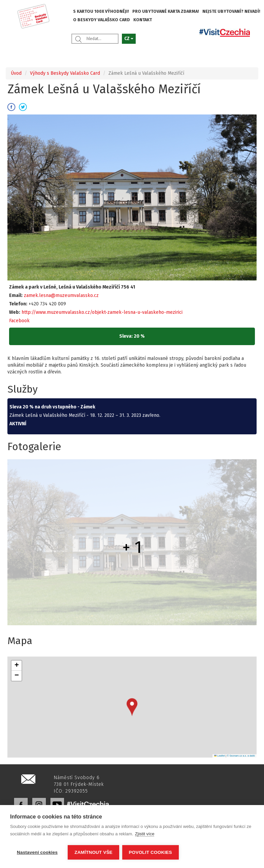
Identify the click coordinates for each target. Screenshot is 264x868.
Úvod (16, 73)
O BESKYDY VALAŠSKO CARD (102, 20)
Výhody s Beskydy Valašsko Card (65, 73)
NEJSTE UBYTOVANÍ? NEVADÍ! (231, 11)
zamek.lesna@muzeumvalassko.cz (61, 295)
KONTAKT (143, 20)
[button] (132, 707)
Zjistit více (145, 834)
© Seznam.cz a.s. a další (241, 756)
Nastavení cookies (37, 852)
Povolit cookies (151, 852)
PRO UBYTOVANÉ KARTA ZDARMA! (166, 11)
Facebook (19, 321)
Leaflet (220, 756)
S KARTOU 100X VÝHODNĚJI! (101, 11)
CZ (129, 39)
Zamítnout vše (93, 852)
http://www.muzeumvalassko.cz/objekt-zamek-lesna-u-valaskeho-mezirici (102, 312)
